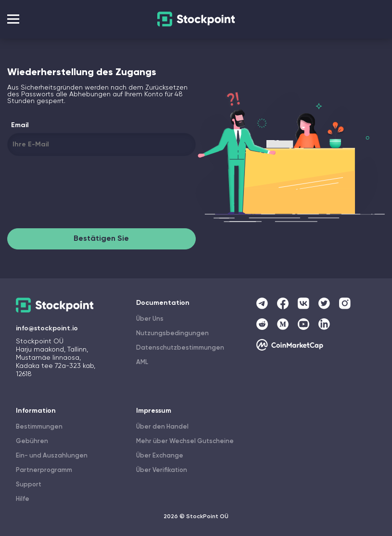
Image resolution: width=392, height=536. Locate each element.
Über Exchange (160, 456)
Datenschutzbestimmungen (180, 348)
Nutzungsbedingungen (172, 333)
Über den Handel (162, 427)
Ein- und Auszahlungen (52, 456)
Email (20, 125)
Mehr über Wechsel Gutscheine (185, 441)
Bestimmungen (39, 427)
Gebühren (32, 441)
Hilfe (23, 499)
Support (29, 485)
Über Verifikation (162, 470)
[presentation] (80, 194)
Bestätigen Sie (101, 239)
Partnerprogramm (44, 470)
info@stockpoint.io (47, 328)
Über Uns (150, 319)
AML (142, 362)
